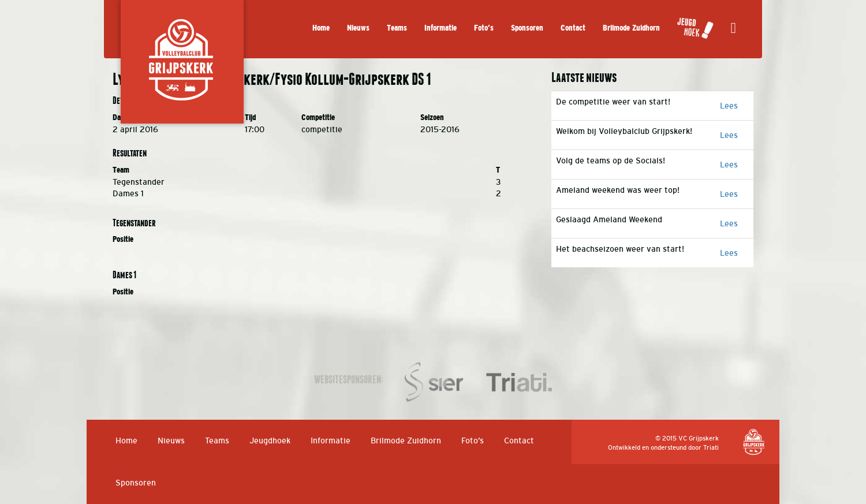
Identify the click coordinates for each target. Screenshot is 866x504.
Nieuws (358, 28)
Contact (573, 28)
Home (321, 28)
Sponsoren (527, 28)
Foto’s (484, 28)
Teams (397, 28)
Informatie (441, 28)
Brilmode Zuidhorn (631, 28)
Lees (729, 106)
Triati (711, 447)
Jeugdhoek (270, 440)
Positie (123, 239)
